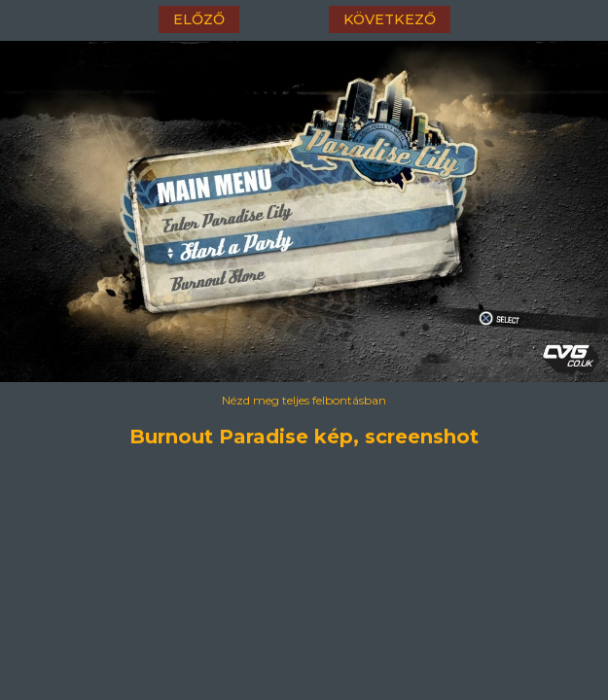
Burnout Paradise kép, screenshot (304, 437)
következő (390, 19)
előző (199, 19)
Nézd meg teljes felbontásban (304, 400)
